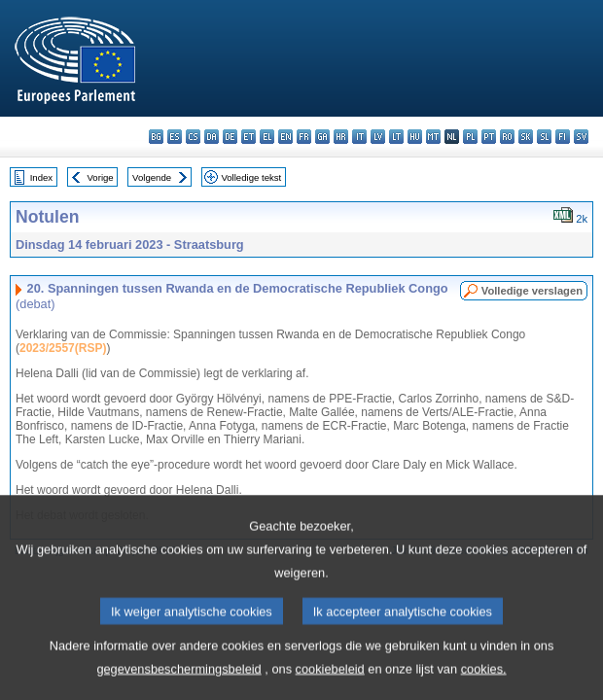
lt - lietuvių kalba (396, 137)
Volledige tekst (251, 177)
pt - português (489, 137)
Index (41, 177)
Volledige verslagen (532, 291)
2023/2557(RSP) (63, 348)
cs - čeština (193, 137)
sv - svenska (581, 137)
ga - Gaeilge (322, 137)
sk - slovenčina (526, 137)
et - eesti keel (248, 137)
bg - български (156, 137)
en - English (285, 137)
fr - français (304, 137)
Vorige (101, 177)
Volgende (152, 177)
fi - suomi (563, 137)
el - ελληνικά (267, 137)
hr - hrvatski (341, 137)
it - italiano (359, 137)
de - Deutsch (230, 137)
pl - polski (470, 137)
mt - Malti (433, 137)
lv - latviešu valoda (378, 137)
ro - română (507, 137)
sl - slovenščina (544, 137)
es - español (175, 137)
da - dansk (212, 137)
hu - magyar (415, 137)
